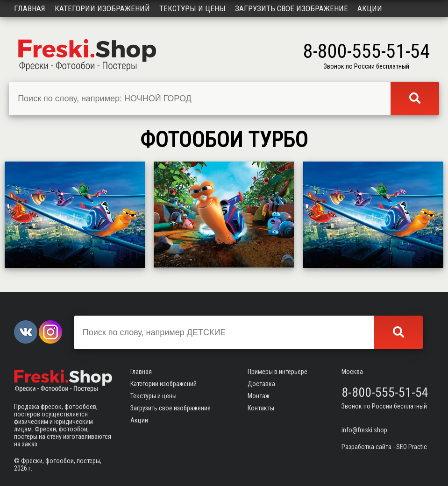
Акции (370, 8)
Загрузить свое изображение (292, 8)
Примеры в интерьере (277, 372)
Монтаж (259, 396)
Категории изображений (102, 8)
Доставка (261, 384)
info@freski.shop (364, 430)
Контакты (261, 408)
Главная (30, 8)
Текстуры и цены (192, 8)
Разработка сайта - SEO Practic (384, 447)
